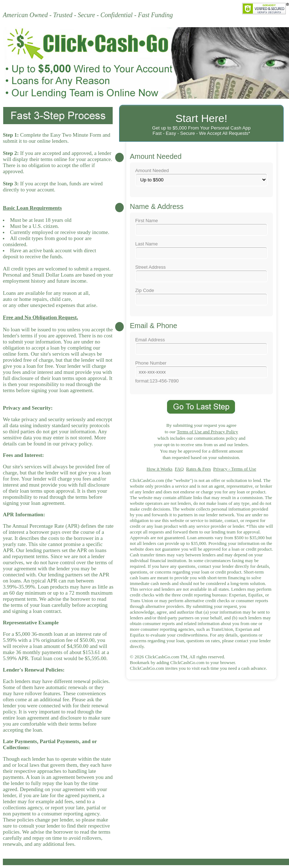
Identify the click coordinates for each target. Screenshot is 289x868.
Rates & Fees (198, 469)
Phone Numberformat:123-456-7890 (201, 372)
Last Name (201, 250)
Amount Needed (201, 177)
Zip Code (201, 297)
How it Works (160, 469)
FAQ (179, 469)
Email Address (201, 346)
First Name (201, 227)
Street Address (201, 273)
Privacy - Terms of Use (235, 469)
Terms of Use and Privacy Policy (207, 432)
